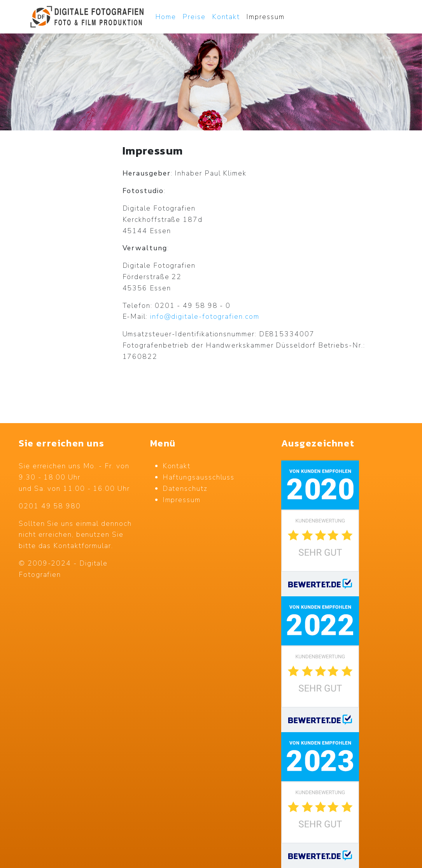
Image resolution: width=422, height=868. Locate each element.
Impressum (265, 17)
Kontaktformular (82, 546)
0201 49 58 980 (50, 506)
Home (166, 17)
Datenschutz (185, 488)
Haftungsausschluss (199, 477)
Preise (194, 17)
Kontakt (226, 17)
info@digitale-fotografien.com (205, 316)
